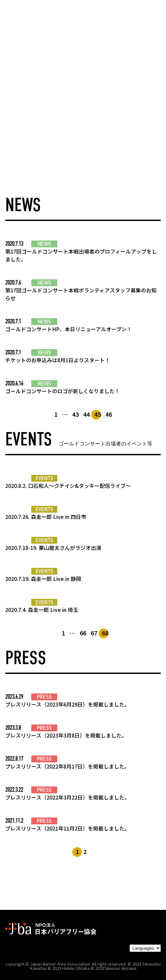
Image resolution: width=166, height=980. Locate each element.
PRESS (44, 697)
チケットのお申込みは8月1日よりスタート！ (58, 360)
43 (76, 414)
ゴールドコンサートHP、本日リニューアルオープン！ (69, 329)
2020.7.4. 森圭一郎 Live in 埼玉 (42, 610)
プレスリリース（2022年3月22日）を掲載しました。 (67, 797)
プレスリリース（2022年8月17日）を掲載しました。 (67, 766)
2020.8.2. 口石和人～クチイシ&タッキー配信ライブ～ (68, 486)
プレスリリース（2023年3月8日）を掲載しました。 (66, 735)
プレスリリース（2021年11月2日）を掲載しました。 (67, 828)
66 (83, 633)
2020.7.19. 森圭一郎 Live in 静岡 (43, 579)
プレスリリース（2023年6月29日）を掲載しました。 (67, 704)
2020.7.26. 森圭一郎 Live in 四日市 (46, 517)
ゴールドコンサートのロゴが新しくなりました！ (62, 391)
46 (109, 414)
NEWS (44, 244)
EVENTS (44, 478)
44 (87, 414)
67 (94, 633)
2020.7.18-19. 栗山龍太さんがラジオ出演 (53, 548)
